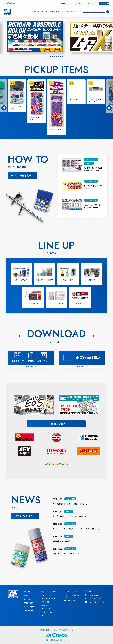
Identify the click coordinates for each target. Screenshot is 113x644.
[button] (4, 108)
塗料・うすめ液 (47, 595)
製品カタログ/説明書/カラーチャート (73, 596)
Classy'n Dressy (47, 612)
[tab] (51, 56)
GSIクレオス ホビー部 (96, 599)
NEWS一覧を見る (23, 516)
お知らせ (36, 12)
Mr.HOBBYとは (66, 3)
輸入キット (45, 616)
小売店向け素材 (71, 600)
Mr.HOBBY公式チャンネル (97, 602)
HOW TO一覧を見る (21, 175)
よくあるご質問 (80, 3)
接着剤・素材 (46, 602)
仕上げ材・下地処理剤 (49, 599)
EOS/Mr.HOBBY (94, 595)
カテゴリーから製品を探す (49, 592)
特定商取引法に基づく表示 (47, 630)
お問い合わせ (92, 3)
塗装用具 (45, 605)
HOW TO (44, 12)
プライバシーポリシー (67, 630)
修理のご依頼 (55, 12)
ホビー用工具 (46, 609)
